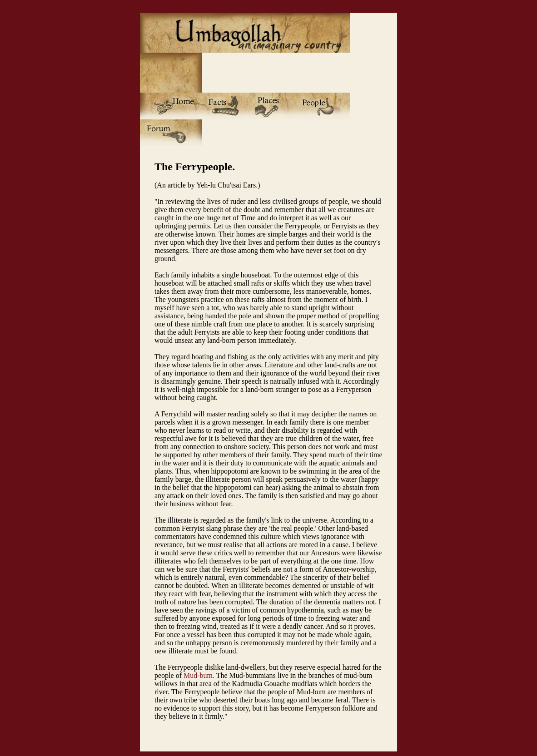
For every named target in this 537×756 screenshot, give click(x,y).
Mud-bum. (199, 675)
